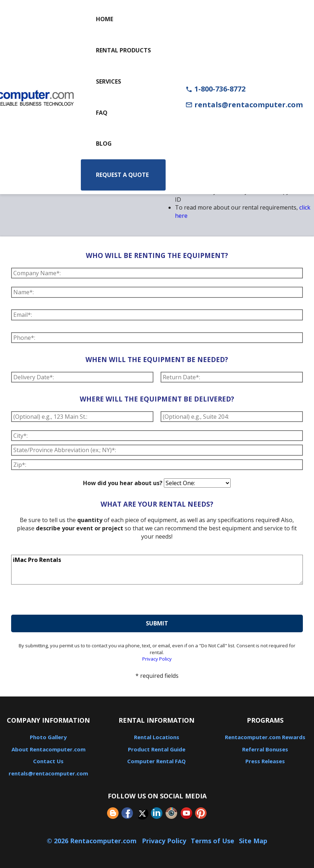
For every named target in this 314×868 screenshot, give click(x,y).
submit (157, 623)
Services (108, 81)
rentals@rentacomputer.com (244, 105)
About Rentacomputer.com (49, 749)
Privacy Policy (157, 659)
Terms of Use (213, 841)
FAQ (102, 113)
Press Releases (265, 761)
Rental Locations (157, 737)
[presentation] (66, 601)
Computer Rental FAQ (156, 761)
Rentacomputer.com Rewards (265, 737)
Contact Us (48, 761)
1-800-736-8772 (215, 89)
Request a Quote (122, 175)
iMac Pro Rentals (157, 570)
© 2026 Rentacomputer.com (93, 841)
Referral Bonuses (265, 749)
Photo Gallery (48, 737)
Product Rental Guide (157, 749)
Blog (104, 144)
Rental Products (123, 50)
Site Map (253, 841)
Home (105, 19)
